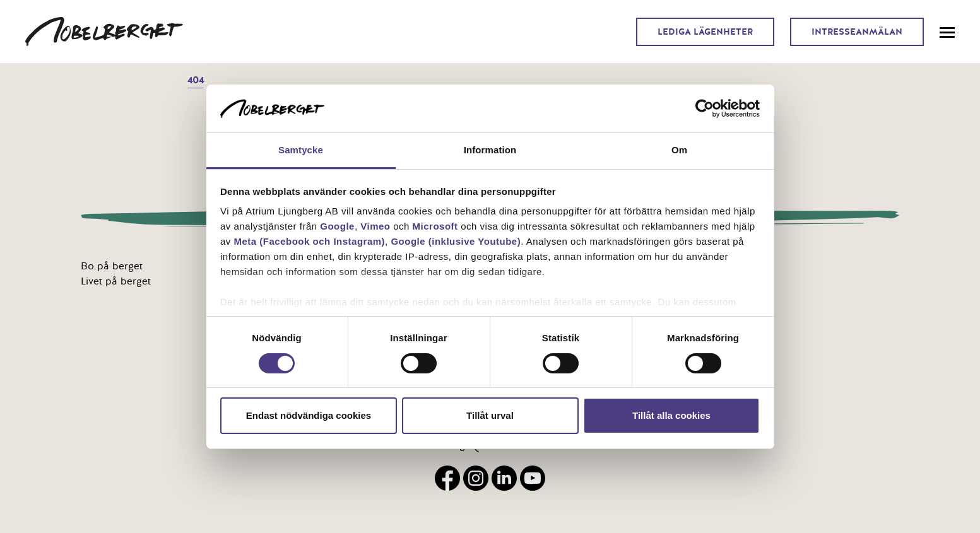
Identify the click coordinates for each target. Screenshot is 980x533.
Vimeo (375, 226)
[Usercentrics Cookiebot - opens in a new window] (705, 108)
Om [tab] (679, 150)
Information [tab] (490, 150)
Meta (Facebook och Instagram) (310, 241)
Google (337, 226)
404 (196, 80)
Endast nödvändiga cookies (309, 415)
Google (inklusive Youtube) (456, 241)
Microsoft (435, 226)
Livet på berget (116, 281)
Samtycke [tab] (301, 150)
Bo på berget (112, 266)
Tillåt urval (490, 415)
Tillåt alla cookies (671, 415)
